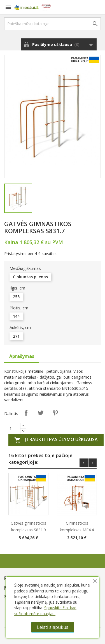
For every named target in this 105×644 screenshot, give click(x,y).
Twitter (41, 413)
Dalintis (26, 413)
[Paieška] (53, 24)
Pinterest (55, 413)
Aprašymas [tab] (22, 356)
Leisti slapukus (53, 627)
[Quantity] (14, 428)
